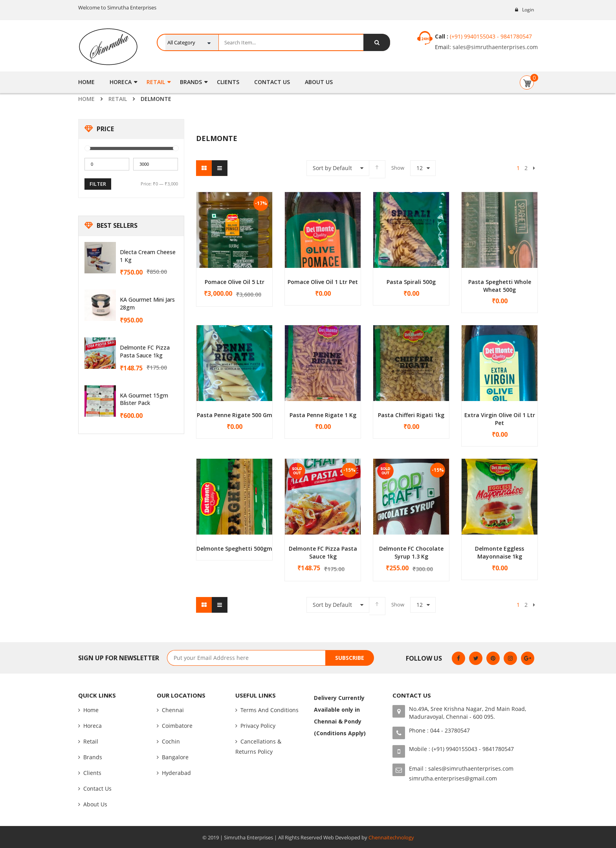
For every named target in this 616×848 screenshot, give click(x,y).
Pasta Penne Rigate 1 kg (323, 415)
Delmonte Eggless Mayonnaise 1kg (500, 552)
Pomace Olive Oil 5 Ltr (235, 282)
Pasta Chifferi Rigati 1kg (411, 415)
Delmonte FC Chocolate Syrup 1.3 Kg (411, 552)
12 (420, 168)
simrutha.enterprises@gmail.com (453, 778)
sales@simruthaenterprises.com (494, 47)
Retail (118, 99)
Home (86, 99)
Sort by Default (332, 168)
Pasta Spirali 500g (411, 282)
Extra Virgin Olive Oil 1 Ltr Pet (500, 419)
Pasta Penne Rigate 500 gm (235, 415)
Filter (98, 184)
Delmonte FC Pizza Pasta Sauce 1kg (145, 351)
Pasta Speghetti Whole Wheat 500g (500, 286)
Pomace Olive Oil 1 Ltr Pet (323, 282)
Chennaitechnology (391, 837)
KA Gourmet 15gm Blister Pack (144, 399)
